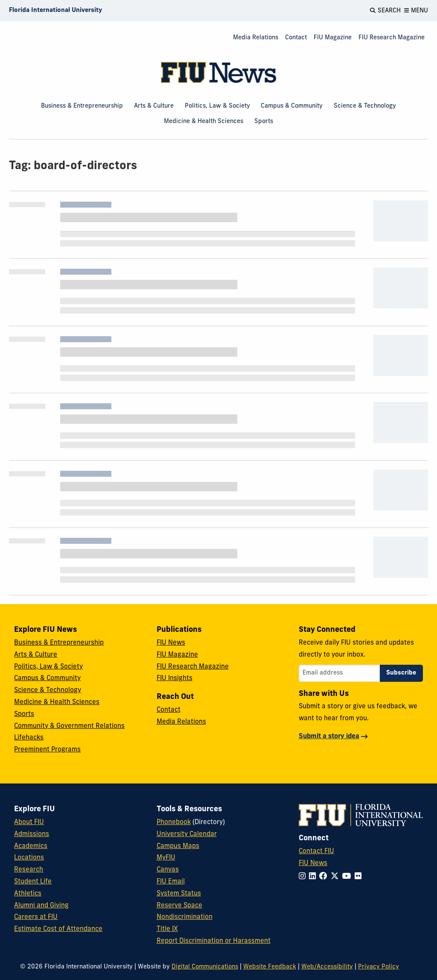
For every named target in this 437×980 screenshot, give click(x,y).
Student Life (33, 882)
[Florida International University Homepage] (55, 11)
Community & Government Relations (69, 726)
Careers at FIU (36, 917)
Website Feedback (270, 967)
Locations (29, 858)
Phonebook (174, 822)
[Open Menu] (416, 11)
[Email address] (339, 673)
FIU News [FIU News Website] (313, 863)
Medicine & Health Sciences (204, 122)
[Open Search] (385, 11)
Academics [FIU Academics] (31, 846)
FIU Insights (175, 678)
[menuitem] (256, 38)
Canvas (168, 870)
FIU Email (171, 882)
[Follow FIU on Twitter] (336, 877)
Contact (296, 38)
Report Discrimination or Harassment (214, 941)
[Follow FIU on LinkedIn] (314, 877)
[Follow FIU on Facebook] (325, 877)
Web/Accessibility (327, 967)
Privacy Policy (379, 967)
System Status (179, 894)
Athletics (28, 894)
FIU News (171, 643)
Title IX (167, 929)
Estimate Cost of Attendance (58, 929)
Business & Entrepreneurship (82, 106)
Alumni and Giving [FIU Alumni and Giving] (41, 906)
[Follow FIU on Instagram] (304, 877)
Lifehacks (29, 738)
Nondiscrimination (185, 917)
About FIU (29, 822)
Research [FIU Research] (29, 870)
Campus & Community (292, 106)
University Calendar (187, 834)
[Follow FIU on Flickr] (360, 877)
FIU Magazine (333, 38)
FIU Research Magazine (392, 38)
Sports (264, 122)
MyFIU (166, 858)
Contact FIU (316, 851)
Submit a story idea (329, 736)
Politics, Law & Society (217, 106)
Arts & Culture (154, 106)
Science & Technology (365, 106)
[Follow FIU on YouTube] (348, 877)
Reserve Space (179, 906)
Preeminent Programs (47, 750)
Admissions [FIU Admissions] (32, 834)
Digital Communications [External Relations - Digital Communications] (205, 967)
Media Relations (256, 38)
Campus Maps (178, 846)
